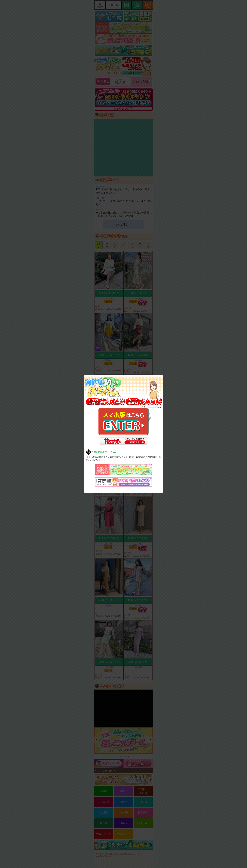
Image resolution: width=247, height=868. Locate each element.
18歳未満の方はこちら (105, 452)
